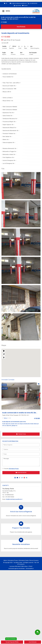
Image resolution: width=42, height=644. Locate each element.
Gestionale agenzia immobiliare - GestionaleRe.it (21, 569)
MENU (3, 11)
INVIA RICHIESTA (21, 473)
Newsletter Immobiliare (21, 544)
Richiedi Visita (21, 434)
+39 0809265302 (33, 3)
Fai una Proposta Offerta (12, 642)
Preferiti (25, 6)
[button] (3, 396)
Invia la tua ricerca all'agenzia (21, 512)
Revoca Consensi (34, 560)
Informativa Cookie (24, 560)
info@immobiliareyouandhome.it (18, 3)
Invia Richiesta (21, 27)
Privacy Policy (4, 1)
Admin (5, 560)
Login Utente (18, 6)
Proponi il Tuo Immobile (21, 528)
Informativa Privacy (13, 560)
